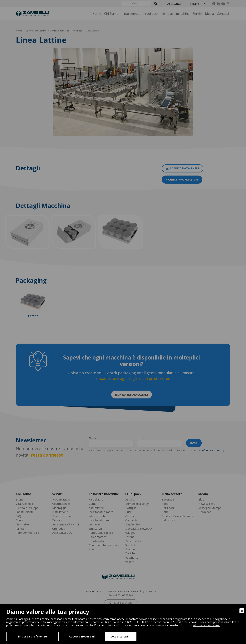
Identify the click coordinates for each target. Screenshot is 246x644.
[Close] (242, 611)
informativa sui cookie (207, 625)
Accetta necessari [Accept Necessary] (82, 636)
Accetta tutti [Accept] (121, 636)
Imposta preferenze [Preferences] (32, 636)
